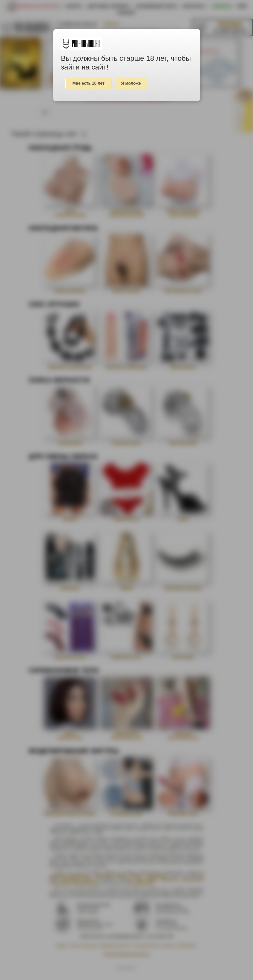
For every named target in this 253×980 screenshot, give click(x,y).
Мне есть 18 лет (88, 83)
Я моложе (131, 83)
